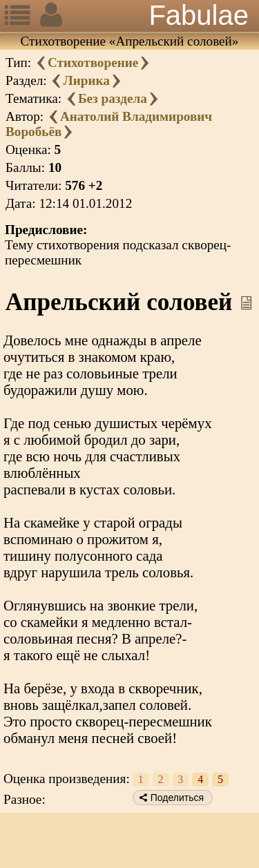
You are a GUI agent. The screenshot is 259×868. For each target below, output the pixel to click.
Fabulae (199, 15)
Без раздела (113, 98)
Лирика (86, 80)
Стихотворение (93, 62)
